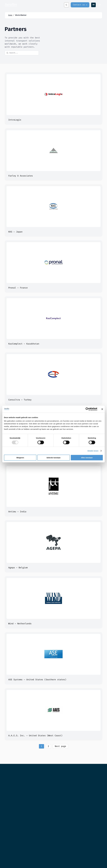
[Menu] (100, 5)
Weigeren (20, 458)
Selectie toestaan (54, 458)
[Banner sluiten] (102, 409)
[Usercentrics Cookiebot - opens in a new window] (87, 409)
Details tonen (93, 451)
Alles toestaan (87, 458)
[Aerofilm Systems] (29, 5)
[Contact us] (80, 5)
